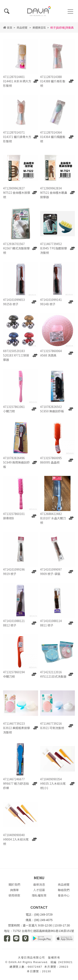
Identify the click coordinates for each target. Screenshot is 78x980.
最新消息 (39, 884)
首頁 (8, 27)
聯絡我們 (64, 890)
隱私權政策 (39, 895)
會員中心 (64, 895)
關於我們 (14, 884)
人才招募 (39, 890)
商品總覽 (22, 27)
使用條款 (14, 895)
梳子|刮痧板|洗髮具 (62, 27)
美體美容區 (39, 27)
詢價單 (14, 890)
